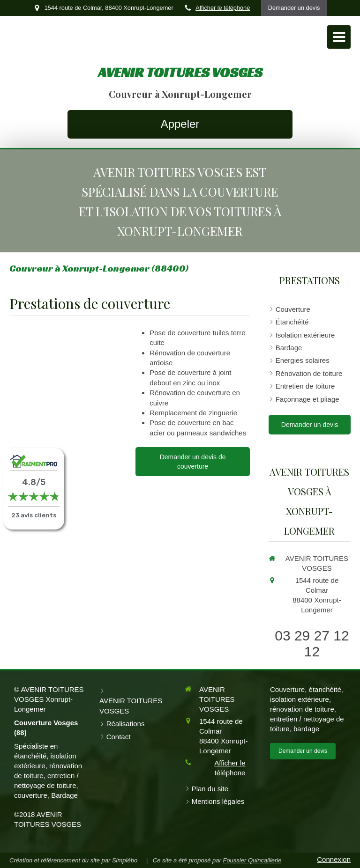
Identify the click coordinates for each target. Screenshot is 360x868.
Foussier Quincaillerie (252, 860)
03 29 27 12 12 (312, 644)
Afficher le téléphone (223, 8)
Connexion (334, 859)
